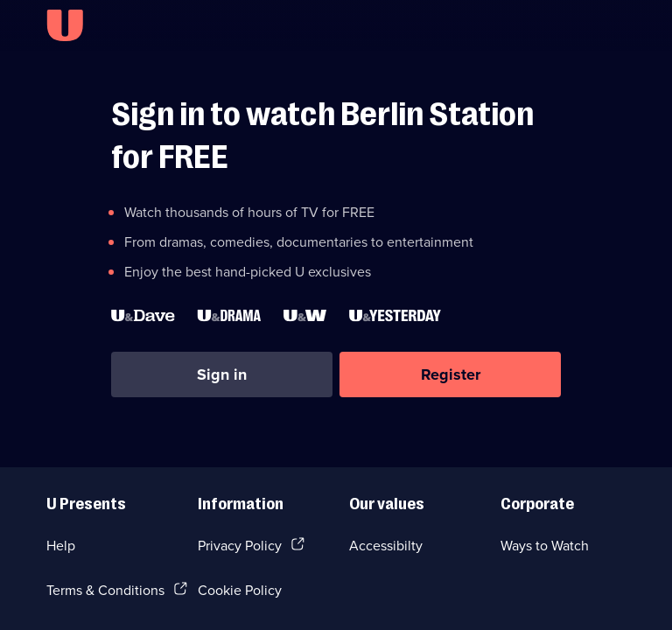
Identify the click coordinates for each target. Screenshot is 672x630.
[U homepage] (65, 25)
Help (61, 545)
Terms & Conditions (105, 590)
